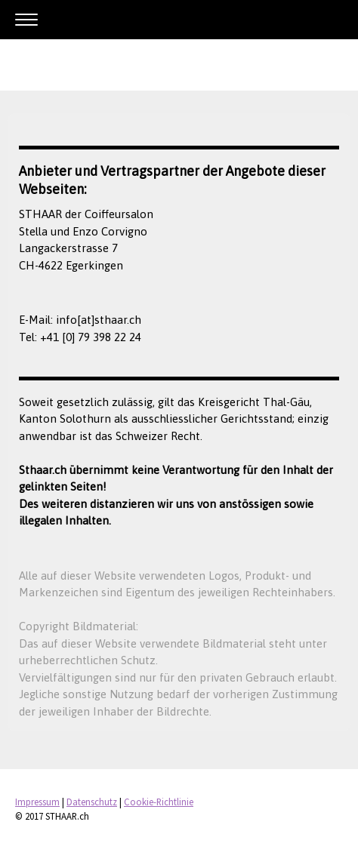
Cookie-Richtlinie (159, 802)
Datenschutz (92, 802)
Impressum (37, 802)
